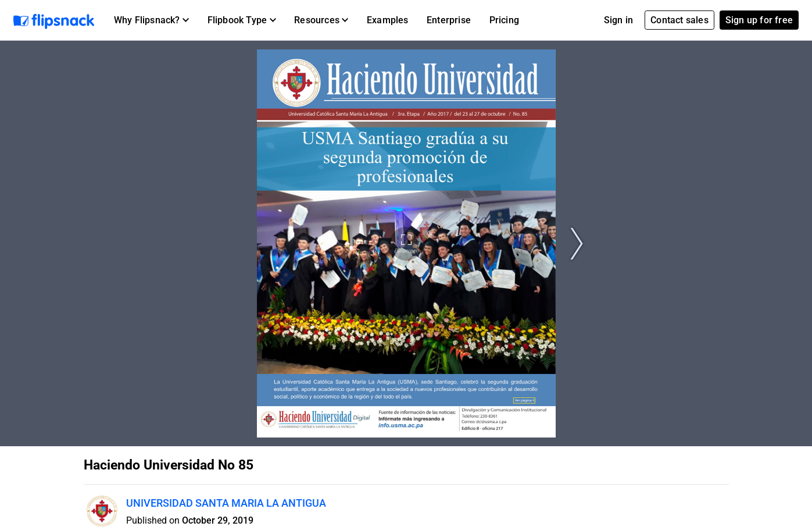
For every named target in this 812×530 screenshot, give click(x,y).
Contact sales (679, 20)
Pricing (504, 20)
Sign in (618, 20)
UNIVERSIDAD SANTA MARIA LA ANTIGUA (226, 503)
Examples (388, 20)
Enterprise (449, 20)
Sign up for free (759, 20)
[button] (151, 20)
